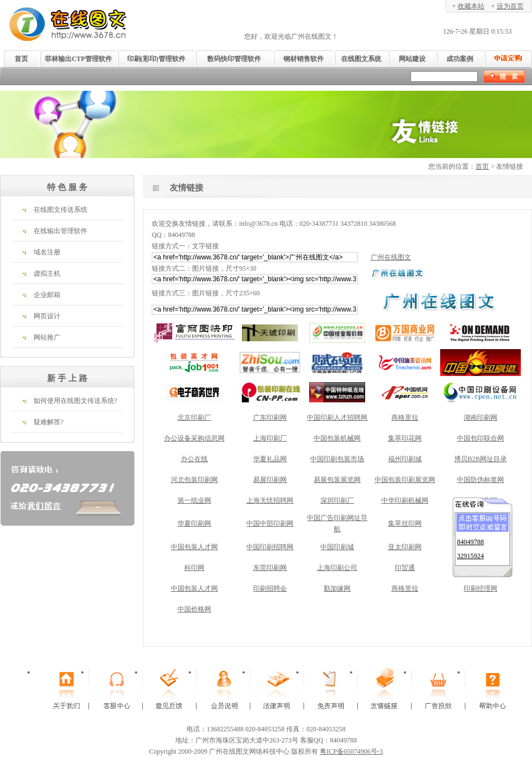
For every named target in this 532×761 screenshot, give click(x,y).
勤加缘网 (337, 588)
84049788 (470, 539)
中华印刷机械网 (405, 500)
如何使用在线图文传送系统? (75, 401)
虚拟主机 (47, 273)
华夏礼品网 (270, 459)
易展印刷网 (270, 480)
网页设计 (47, 316)
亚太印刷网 (405, 547)
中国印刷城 (337, 547)
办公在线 (194, 459)
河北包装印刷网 (194, 480)
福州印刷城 (405, 459)
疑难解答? (48, 422)
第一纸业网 (194, 500)
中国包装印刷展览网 (405, 480)
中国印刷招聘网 (270, 547)
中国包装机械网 (337, 438)
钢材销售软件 (304, 59)
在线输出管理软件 (60, 231)
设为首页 (510, 6)
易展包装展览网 (337, 480)
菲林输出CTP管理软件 (78, 59)
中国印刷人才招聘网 (337, 417)
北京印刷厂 (194, 417)
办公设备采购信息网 (194, 438)
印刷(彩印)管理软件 (156, 59)
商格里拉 (405, 417)
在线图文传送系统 (60, 210)
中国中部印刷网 (270, 523)
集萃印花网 (405, 438)
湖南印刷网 (480, 417)
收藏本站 (471, 6)
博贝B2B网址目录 (480, 459)
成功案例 (460, 59)
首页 (21, 59)
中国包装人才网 (194, 547)
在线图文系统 (361, 59)
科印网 (194, 568)
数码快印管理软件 (234, 59)
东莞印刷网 (270, 568)
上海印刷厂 (270, 438)
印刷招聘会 (270, 588)
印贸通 (405, 568)
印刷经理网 (480, 588)
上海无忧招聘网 (270, 500)
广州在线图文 (391, 257)
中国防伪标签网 (480, 480)
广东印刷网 (270, 417)
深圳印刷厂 (337, 500)
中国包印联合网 (480, 438)
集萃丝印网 (405, 523)
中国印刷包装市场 (337, 459)
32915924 (470, 553)
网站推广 (47, 337)
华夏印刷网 (194, 523)
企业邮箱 (47, 295)
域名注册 (47, 252)
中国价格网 (194, 609)
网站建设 (412, 59)
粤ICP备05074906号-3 (351, 751)
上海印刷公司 (337, 568)
